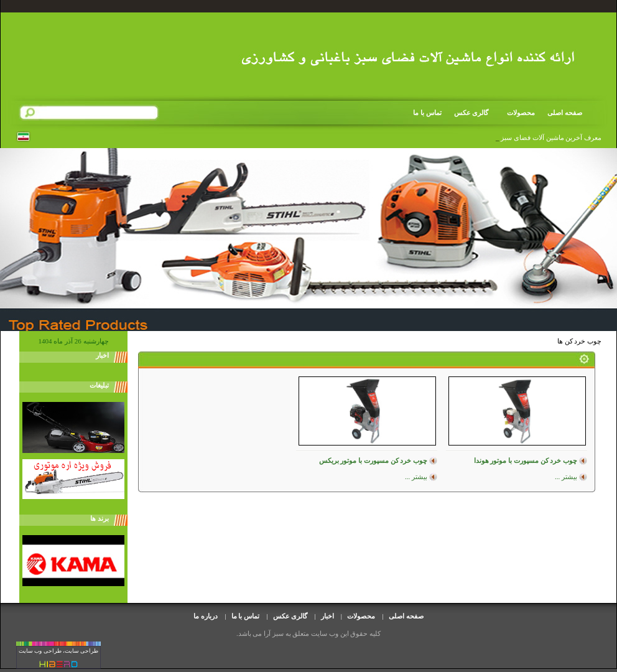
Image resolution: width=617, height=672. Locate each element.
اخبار (327, 616)
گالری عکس (471, 113)
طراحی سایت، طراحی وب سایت (58, 651)
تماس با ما (427, 113)
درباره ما (206, 616)
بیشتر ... (566, 477)
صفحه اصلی (565, 113)
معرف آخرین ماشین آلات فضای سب (550, 138)
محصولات (517, 113)
